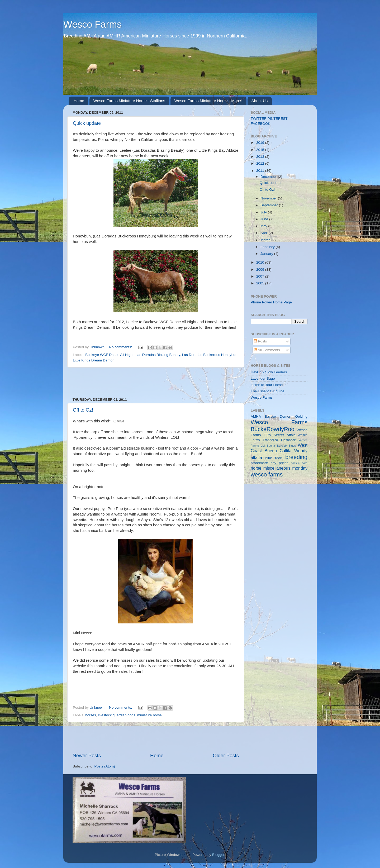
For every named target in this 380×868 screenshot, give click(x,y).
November (269, 198)
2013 (261, 157)
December (269, 177)
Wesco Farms (92, 24)
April (265, 233)
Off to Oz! (83, 410)
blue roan (274, 458)
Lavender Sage (263, 378)
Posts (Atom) (105, 766)
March (266, 240)
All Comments (267, 350)
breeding (296, 457)
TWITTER (259, 119)
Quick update (87, 123)
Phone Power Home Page (271, 302)
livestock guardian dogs (117, 715)
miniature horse (149, 715)
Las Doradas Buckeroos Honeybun (210, 355)
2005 (261, 283)
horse (256, 468)
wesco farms (267, 474)
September (270, 205)
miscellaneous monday (285, 468)
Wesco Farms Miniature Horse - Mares (208, 101)
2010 (261, 262)
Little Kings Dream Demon (94, 360)
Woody (301, 451)
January (267, 254)
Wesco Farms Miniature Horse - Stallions (129, 101)
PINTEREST (278, 119)
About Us (260, 101)
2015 (261, 150)
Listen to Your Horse (267, 385)
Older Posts (226, 755)
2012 (261, 163)
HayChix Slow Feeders (269, 372)
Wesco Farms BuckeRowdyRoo (279, 426)
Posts (260, 341)
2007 (261, 276)
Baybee (270, 417)
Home (79, 101)
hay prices (279, 463)
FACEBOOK (260, 124)
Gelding (301, 416)
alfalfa (256, 457)
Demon (286, 416)
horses (91, 715)
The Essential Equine (268, 391)
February (268, 247)
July (264, 212)
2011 (261, 171)
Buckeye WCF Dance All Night (109, 355)
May (264, 226)
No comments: (121, 347)
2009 (261, 270)
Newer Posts (87, 755)
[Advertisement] (156, 383)
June (265, 219)
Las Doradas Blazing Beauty (158, 355)
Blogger (218, 855)
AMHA (256, 416)
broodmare (259, 463)
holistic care (299, 463)
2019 (261, 143)
